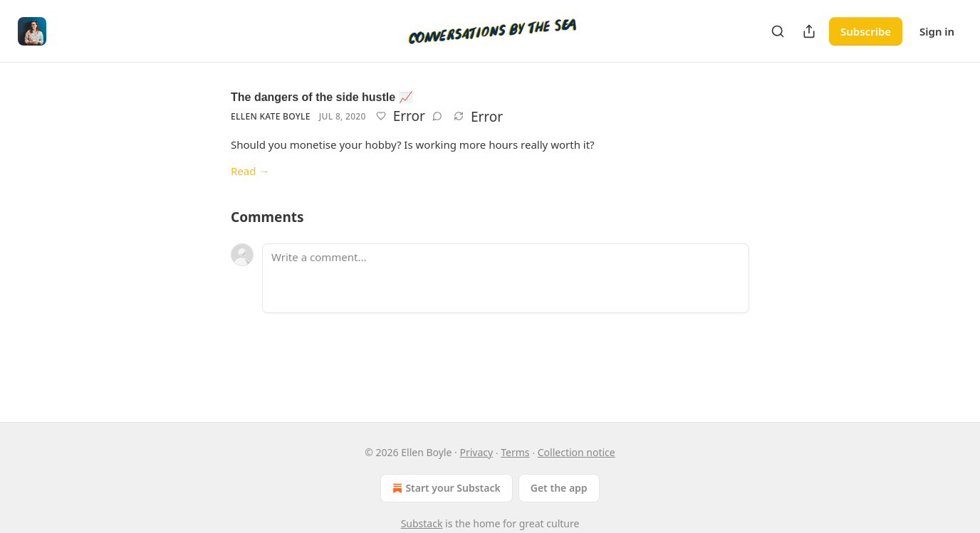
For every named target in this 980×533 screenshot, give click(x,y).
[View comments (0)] (437, 116)
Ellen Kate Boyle (271, 116)
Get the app (559, 488)
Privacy (476, 452)
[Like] (381, 116)
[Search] (778, 31)
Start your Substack (445, 488)
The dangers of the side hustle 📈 (322, 97)
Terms (515, 452)
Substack (422, 523)
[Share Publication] (809, 31)
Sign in (937, 31)
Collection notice (577, 452)
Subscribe (866, 31)
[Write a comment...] (506, 278)
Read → (250, 171)
